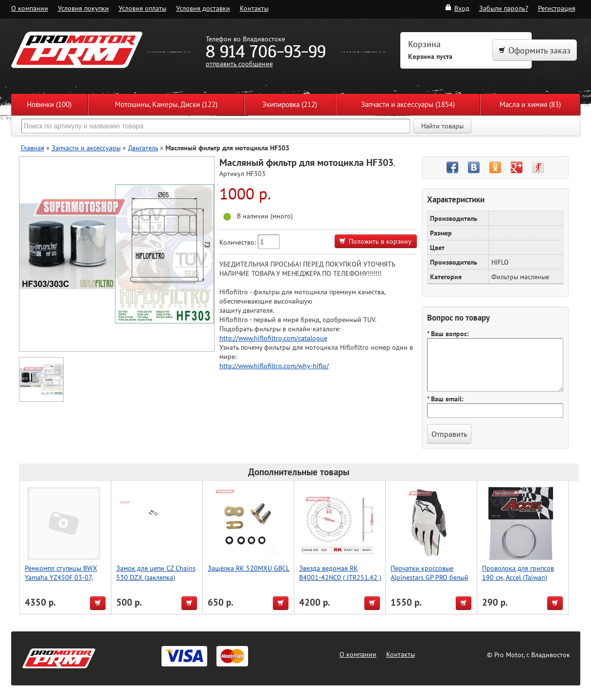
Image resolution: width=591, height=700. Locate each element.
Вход (457, 8)
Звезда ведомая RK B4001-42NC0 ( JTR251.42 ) (340, 573)
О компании (30, 8)
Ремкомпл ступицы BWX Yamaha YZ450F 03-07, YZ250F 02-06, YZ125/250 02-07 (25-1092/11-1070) (64, 582)
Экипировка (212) (290, 104)
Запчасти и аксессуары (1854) (408, 104)
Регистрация (557, 8)
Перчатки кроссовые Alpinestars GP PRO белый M (430, 577)
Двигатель (143, 148)
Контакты (254, 8)
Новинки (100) (49, 104)
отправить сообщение (239, 63)
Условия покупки (83, 8)
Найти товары (442, 126)
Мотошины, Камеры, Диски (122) (166, 104)
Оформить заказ (535, 50)
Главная (33, 148)
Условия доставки (203, 8)
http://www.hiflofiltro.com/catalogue (273, 338)
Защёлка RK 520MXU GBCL (249, 568)
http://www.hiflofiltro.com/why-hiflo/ (274, 366)
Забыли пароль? (504, 8)
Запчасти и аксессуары (86, 148)
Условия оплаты (143, 8)
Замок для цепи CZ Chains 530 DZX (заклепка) (156, 573)
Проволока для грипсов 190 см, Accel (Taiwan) (518, 573)
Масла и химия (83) (530, 104)
